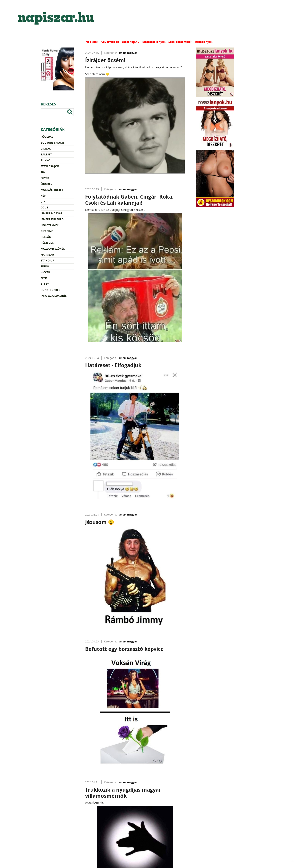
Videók (46, 148)
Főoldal (47, 137)
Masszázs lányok (154, 42)
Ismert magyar (52, 213)
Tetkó (45, 266)
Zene (44, 278)
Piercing (47, 231)
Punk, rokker (50, 290)
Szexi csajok (50, 166)
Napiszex (92, 42)
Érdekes (46, 184)
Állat (45, 284)
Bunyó (46, 160)
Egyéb (45, 178)
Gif (43, 202)
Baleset (46, 154)
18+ (43, 172)
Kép (43, 196)
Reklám (46, 237)
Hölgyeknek (50, 225)
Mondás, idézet (52, 190)
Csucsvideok (110, 42)
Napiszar (47, 255)
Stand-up (47, 260)
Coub (44, 207)
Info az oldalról (54, 296)
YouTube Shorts (53, 143)
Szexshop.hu (131, 42)
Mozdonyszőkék (53, 249)
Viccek (45, 272)
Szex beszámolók (180, 42)
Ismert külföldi (53, 219)
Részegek (47, 243)
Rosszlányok (204, 42)
